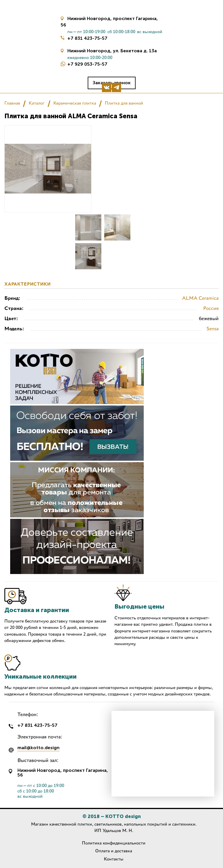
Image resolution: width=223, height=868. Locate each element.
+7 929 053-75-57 (87, 64)
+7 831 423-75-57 (87, 38)
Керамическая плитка (75, 103)
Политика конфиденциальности (114, 843)
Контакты (114, 859)
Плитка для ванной (124, 103)
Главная (12, 103)
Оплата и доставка (114, 851)
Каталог (37, 103)
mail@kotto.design (38, 748)
